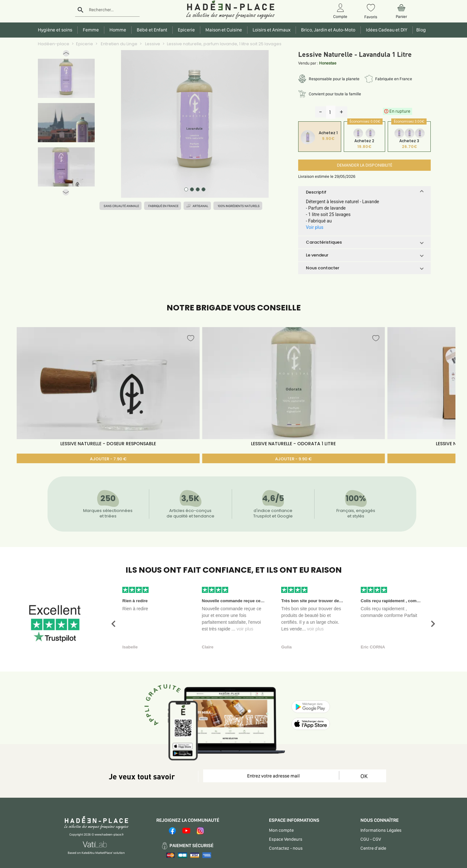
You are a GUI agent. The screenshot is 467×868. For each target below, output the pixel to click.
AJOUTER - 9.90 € (293, 459)
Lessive (152, 44)
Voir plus (315, 227)
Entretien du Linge (119, 44)
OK (364, 776)
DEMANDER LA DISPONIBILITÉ (365, 165)
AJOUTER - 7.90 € (108, 459)
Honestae (328, 63)
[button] (66, 55)
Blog (420, 30)
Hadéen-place (54, 44)
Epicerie (85, 44)
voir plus (245, 629)
